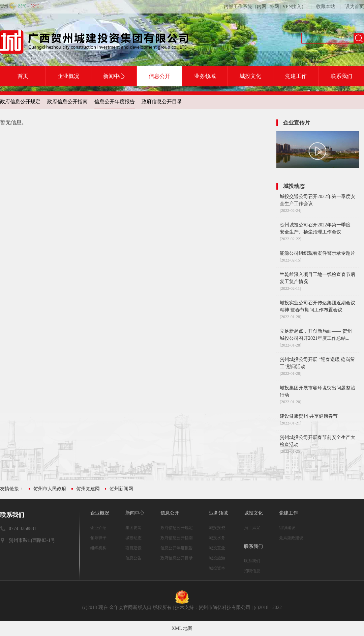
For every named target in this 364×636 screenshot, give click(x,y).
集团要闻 (133, 528)
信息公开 (159, 76)
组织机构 (98, 548)
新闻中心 (114, 76)
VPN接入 (292, 7)
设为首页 (355, 7)
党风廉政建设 (291, 538)
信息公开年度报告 (115, 102)
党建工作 (296, 76)
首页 (23, 76)
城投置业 (217, 548)
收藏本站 (326, 7)
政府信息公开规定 (20, 102)
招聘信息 (252, 571)
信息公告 (133, 558)
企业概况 (68, 76)
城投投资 (217, 528)
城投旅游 (217, 558)
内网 (262, 7)
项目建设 (133, 548)
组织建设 (287, 528)
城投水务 (217, 538)
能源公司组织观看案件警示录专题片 (317, 253)
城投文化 (250, 76)
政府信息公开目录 (162, 102)
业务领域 (205, 76)
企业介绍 (98, 528)
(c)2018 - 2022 (268, 607)
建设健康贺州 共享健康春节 (309, 416)
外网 (274, 7)
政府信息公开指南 (67, 102)
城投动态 (133, 538)
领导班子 (98, 538)
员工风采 (252, 528)
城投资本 (217, 568)
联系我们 (341, 76)
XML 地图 (182, 628)
